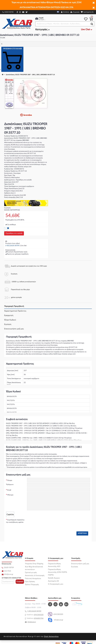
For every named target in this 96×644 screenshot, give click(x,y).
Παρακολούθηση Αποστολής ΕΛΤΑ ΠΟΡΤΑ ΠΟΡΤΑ (57, 572)
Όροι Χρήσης (30, 582)
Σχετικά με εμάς (31, 573)
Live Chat (7, 571)
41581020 (40, 615)
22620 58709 (8, 12)
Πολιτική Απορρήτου (33, 579)
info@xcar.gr (9, 574)
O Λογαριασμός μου (56, 584)
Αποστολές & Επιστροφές (35, 576)
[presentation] (45, 522)
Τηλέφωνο (10, 485)
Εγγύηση (8, 324)
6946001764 (39, 618)
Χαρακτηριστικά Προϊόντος (15, 311)
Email (9, 490)
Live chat (23, 246)
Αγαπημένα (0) (53, 581)
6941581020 (55, 614)
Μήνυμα (10, 495)
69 (35, 615)
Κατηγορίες (42, 30)
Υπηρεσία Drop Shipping (34, 564)
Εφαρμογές (9, 315)
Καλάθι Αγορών (54, 578)
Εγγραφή (20, 582)
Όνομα (10, 480)
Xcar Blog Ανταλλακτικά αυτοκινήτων (34, 568)
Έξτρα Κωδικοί (10, 320)
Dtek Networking (51, 637)
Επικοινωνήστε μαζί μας (14, 329)
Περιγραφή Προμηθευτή (14, 306)
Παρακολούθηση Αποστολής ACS (54, 565)
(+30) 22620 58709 (12, 246)
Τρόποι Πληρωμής (32, 585)
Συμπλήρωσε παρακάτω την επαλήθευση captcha (15, 521)
